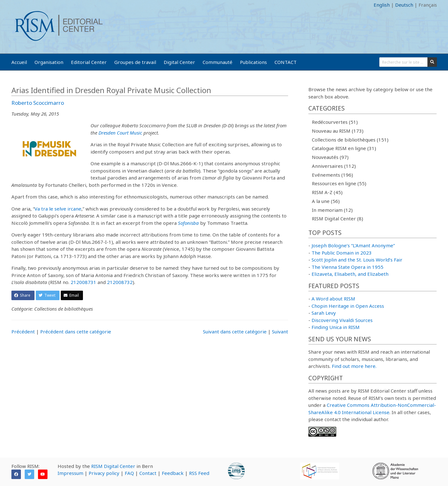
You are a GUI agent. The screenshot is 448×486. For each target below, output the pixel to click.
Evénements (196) (332, 175)
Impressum (70, 473)
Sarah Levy (324, 313)
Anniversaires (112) (334, 166)
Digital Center (179, 62)
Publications (253, 62)
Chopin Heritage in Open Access (348, 306)
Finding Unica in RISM (336, 327)
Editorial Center (89, 62)
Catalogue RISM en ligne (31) (344, 148)
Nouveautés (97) (330, 157)
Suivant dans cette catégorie (235, 331)
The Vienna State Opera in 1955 (347, 267)
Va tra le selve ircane (58, 209)
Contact (148, 473)
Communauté (218, 62)
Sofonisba (188, 223)
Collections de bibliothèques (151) (350, 140)
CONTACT (286, 62)
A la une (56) (326, 201)
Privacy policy (104, 473)
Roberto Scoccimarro (38, 103)
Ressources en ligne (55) (339, 183)
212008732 (120, 282)
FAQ (129, 473)
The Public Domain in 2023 (342, 253)
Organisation (49, 62)
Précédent (23, 331)
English (382, 5)
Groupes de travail (135, 62)
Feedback (173, 473)
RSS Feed (199, 473)
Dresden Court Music (120, 133)
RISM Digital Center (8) (338, 218)
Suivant (280, 331)
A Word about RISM (333, 299)
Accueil (19, 62)
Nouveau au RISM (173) (338, 131)
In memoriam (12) (332, 210)
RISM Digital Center (113, 466)
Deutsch (404, 5)
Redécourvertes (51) (335, 122)
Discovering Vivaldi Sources (342, 320)
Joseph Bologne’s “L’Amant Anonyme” (353, 245)
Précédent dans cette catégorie (76, 331)
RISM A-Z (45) (327, 192)
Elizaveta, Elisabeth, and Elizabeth (350, 274)
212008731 (83, 282)
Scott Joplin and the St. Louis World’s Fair (357, 260)
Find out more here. (354, 366)
